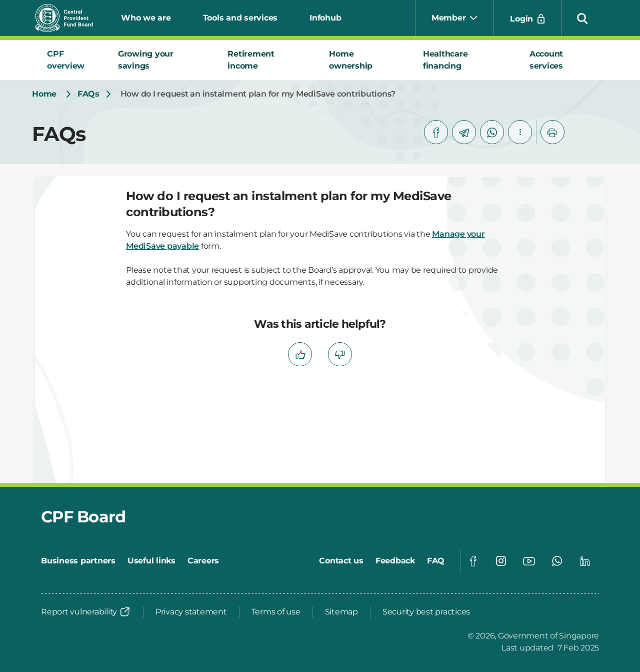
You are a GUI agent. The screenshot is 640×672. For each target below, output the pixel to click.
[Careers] (203, 561)
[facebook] (436, 132)
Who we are (146, 18)
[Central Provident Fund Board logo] (70, 18)
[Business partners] (78, 561)
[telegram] (464, 132)
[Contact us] (341, 561)
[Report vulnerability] (86, 612)
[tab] (70, 60)
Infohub (325, 18)
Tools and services (240, 18)
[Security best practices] (426, 612)
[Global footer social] (473, 561)
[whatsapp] (492, 132)
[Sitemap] (341, 612)
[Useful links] (151, 561)
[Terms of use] (276, 612)
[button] (582, 18)
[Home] (44, 94)
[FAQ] (436, 561)
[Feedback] (395, 561)
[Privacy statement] (191, 612)
